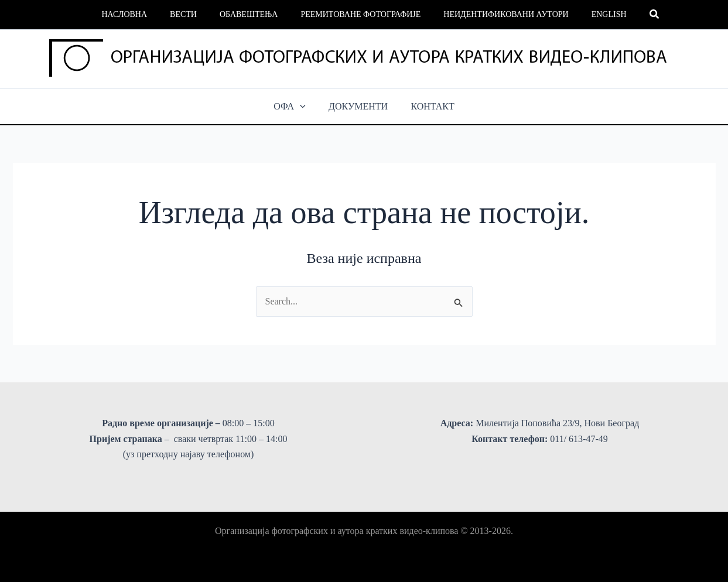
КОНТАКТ (428, 106)
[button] (635, 15)
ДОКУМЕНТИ (358, 106)
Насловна (141, 14)
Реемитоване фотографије (358, 14)
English (593, 14)
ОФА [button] (294, 107)
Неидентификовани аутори (496, 14)
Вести (193, 14)
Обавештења (252, 14)
